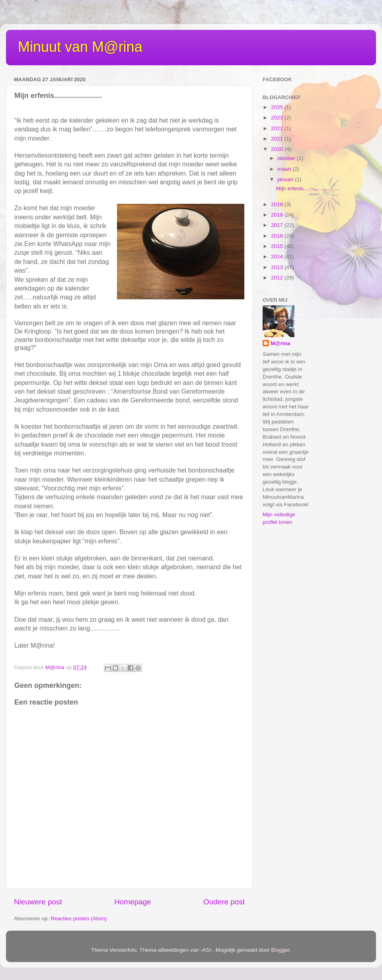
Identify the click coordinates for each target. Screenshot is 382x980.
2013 (278, 267)
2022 (278, 128)
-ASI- (207, 950)
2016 (278, 236)
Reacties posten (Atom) (79, 919)
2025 (278, 107)
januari (286, 179)
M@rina (280, 343)
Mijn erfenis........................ (308, 188)
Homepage (133, 902)
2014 (278, 257)
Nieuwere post (38, 902)
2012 (278, 278)
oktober (287, 158)
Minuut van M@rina (80, 47)
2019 (278, 204)
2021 (278, 139)
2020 (278, 149)
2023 (278, 118)
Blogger (280, 950)
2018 (278, 215)
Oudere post (224, 902)
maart (285, 169)
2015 (278, 246)
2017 (278, 225)
